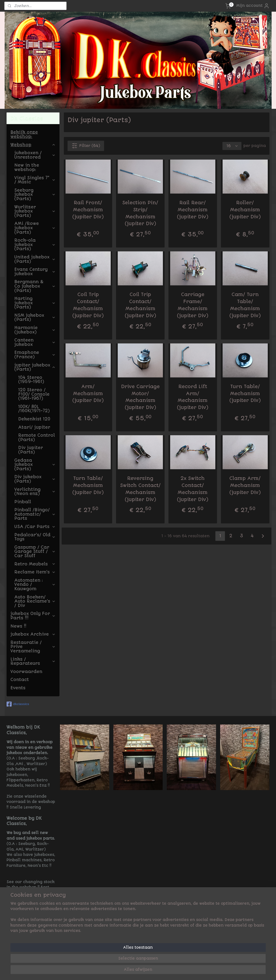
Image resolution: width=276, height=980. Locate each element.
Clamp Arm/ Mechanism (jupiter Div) (245, 485)
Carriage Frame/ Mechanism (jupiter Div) (193, 305)
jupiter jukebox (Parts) (35, 367)
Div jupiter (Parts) (31, 450)
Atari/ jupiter (34, 427)
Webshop (33, 145)
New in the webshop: (27, 167)
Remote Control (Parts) (37, 437)
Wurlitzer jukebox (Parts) (35, 211)
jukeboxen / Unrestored (35, 155)
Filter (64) (86, 146)
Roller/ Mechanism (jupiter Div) (245, 210)
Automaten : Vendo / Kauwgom (35, 584)
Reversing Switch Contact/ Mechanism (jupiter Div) (140, 489)
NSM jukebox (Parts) (35, 317)
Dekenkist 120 (34, 419)
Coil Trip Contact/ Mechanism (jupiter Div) (88, 305)
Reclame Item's (35, 572)
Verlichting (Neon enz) (35, 492)
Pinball (23, 502)
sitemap (157, 971)
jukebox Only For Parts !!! (33, 616)
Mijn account (253, 6)
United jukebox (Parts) (35, 259)
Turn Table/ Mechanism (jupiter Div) (245, 394)
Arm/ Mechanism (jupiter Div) (88, 394)
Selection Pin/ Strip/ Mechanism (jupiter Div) (140, 213)
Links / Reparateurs (33, 661)
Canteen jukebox (35, 342)
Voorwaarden (26, 672)
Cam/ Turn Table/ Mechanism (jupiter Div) (245, 305)
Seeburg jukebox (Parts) (35, 194)
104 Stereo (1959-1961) (31, 380)
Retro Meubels (35, 564)
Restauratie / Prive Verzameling (33, 647)
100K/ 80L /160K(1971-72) (34, 409)
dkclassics (18, 704)
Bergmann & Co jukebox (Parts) (35, 286)
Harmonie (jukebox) (35, 330)
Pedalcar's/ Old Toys (35, 537)
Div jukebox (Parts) (35, 479)
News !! (18, 626)
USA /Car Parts (35, 527)
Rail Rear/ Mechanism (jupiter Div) (193, 210)
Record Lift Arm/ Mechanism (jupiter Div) (193, 397)
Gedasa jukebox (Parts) (35, 464)
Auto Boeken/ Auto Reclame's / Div (35, 601)
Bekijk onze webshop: (24, 134)
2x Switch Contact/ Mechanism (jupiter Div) (193, 489)
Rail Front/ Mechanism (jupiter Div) (88, 210)
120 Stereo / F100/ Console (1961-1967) (34, 394)
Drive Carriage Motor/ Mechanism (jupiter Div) (140, 397)
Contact (20, 680)
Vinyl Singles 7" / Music (35, 180)
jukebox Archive (33, 634)
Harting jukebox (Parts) (35, 303)
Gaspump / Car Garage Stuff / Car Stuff (35, 551)
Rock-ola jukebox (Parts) (35, 244)
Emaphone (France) (35, 355)
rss (169, 971)
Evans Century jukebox (35, 272)
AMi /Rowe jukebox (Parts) (35, 228)
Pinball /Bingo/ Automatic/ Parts (35, 514)
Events (18, 688)
